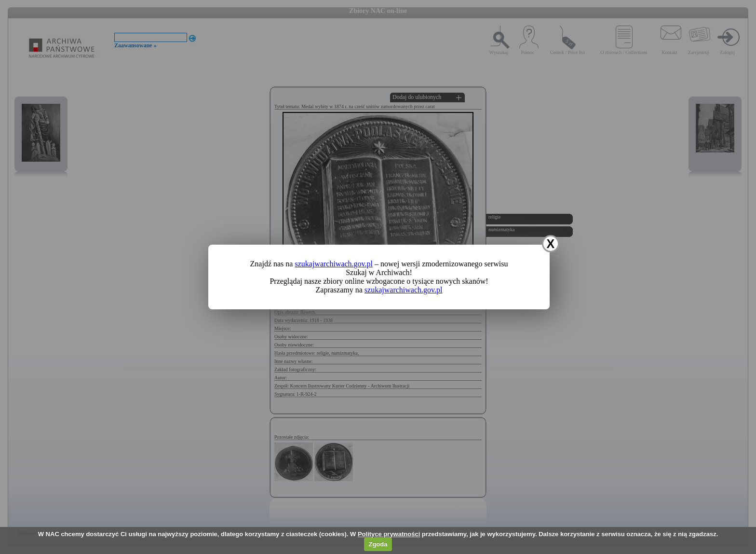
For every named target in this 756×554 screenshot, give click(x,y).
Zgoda (378, 544)
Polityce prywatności (389, 534)
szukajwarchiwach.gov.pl (334, 264)
